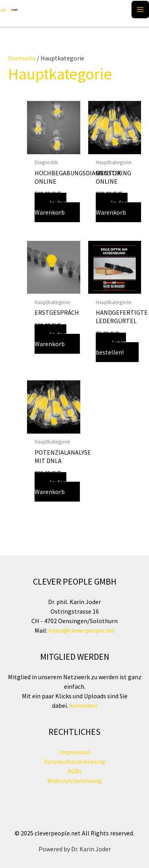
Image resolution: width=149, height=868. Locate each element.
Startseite (22, 58)
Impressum (75, 752)
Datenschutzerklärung (74, 761)
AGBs (75, 771)
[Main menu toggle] (140, 10)
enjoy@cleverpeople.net (82, 630)
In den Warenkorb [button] (50, 207)
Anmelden (82, 705)
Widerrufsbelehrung (74, 781)
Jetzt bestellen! (111, 347)
